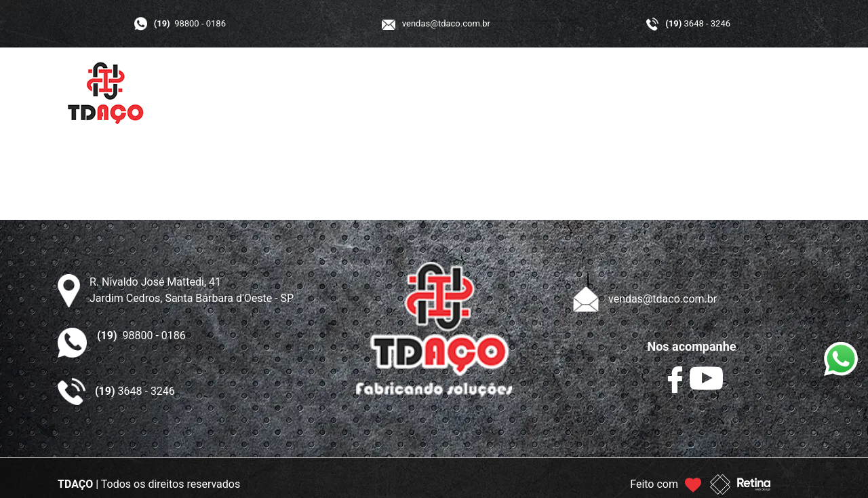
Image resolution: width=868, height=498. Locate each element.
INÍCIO (331, 93)
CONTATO (722, 93)
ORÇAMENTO (637, 93)
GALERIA (554, 93)
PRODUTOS (475, 93)
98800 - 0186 (190, 23)
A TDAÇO (397, 93)
